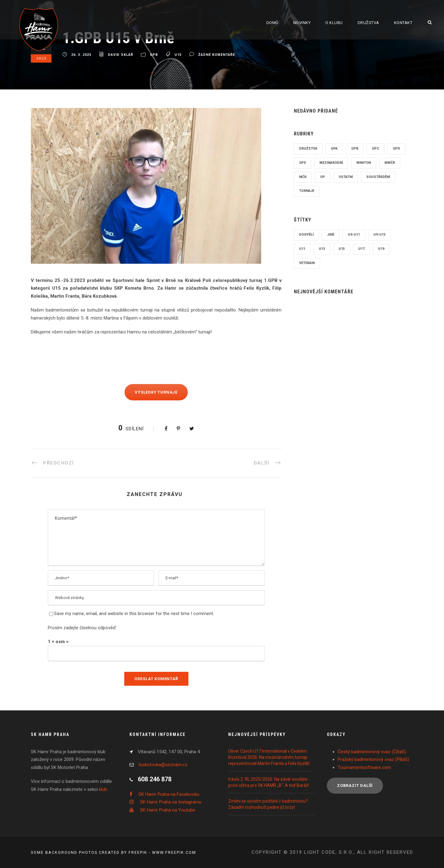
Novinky (302, 23)
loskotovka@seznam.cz (163, 765)
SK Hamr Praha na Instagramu (171, 802)
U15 (178, 55)
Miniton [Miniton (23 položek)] (364, 163)
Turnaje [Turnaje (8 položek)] (307, 191)
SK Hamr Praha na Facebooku (169, 794)
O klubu (334, 23)
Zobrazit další (355, 785)
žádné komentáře (217, 55)
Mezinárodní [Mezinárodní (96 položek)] (331, 163)
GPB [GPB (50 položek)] (355, 149)
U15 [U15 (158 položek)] (342, 249)
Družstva (368, 23)
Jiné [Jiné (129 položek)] (331, 235)
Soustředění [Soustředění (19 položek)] (378, 177)
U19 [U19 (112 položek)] (381, 249)
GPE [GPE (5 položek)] (302, 163)
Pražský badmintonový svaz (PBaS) (373, 759)
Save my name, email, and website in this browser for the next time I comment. (134, 614)
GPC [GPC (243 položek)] (376, 149)
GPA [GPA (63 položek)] (334, 149)
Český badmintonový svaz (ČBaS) (372, 752)
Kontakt (403, 23)
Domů (272, 23)
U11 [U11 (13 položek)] (302, 249)
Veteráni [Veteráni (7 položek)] (307, 263)
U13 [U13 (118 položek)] (322, 249)
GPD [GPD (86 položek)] (397, 149)
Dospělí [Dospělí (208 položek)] (306, 235)
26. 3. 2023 (81, 55)
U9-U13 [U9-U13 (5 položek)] (379, 235)
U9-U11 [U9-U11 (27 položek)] (354, 235)
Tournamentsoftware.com (364, 767)
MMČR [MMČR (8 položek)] (390, 163)
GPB (154, 55)
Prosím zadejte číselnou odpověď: (82, 628)
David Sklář (121, 55)
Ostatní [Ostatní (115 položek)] (346, 177)
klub (103, 789)
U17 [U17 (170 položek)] (361, 249)
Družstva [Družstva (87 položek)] (308, 149)
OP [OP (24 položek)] (323, 177)
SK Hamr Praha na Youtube (168, 810)
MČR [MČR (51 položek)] (303, 177)
